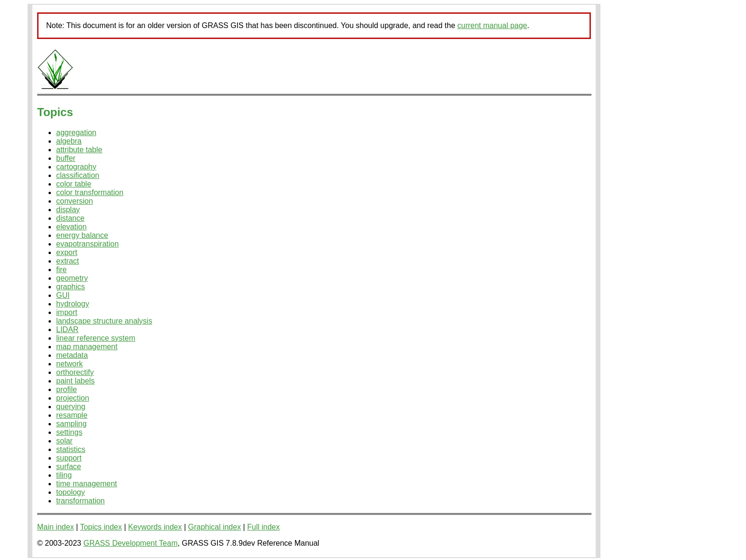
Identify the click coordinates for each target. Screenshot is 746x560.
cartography (76, 167)
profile (67, 389)
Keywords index (155, 527)
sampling (71, 424)
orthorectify (75, 372)
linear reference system (96, 338)
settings (69, 432)
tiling (64, 475)
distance (70, 218)
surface (69, 467)
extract (68, 261)
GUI (63, 295)
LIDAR (67, 329)
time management (87, 484)
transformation (80, 501)
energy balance (82, 235)
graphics (70, 287)
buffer (66, 158)
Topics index (101, 527)
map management (87, 347)
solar (64, 441)
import (67, 312)
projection (73, 398)
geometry (72, 278)
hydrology (73, 304)
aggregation (76, 133)
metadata (72, 355)
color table (74, 184)
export (67, 252)
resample (72, 415)
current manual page (492, 25)
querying (71, 407)
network (69, 364)
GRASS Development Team (130, 543)
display (68, 210)
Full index (263, 527)
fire (61, 270)
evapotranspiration (88, 244)
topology (71, 492)
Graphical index (214, 527)
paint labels (75, 381)
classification (78, 175)
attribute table (79, 150)
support (69, 458)
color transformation (90, 192)
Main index (55, 527)
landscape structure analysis (104, 321)
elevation (71, 227)
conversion (74, 201)
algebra (69, 141)
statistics (71, 449)
